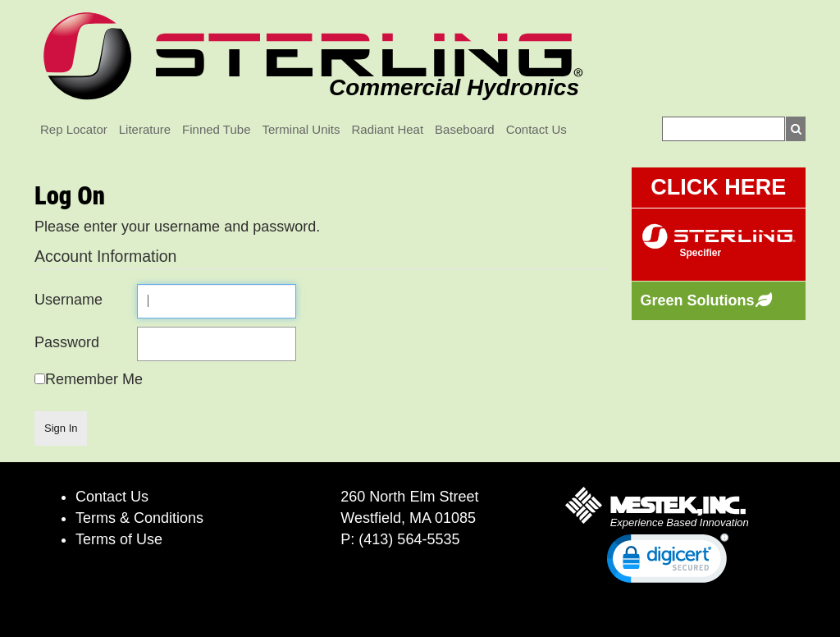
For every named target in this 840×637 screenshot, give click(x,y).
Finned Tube (216, 129)
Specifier (701, 253)
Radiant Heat (388, 129)
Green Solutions (698, 300)
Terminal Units (301, 129)
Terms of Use (119, 539)
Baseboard (465, 129)
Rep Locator (74, 129)
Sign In (61, 428)
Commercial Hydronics (454, 87)
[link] (668, 562)
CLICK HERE (718, 187)
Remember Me (94, 379)
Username (68, 300)
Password (67, 342)
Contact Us (536, 129)
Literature (145, 129)
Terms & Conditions (139, 518)
